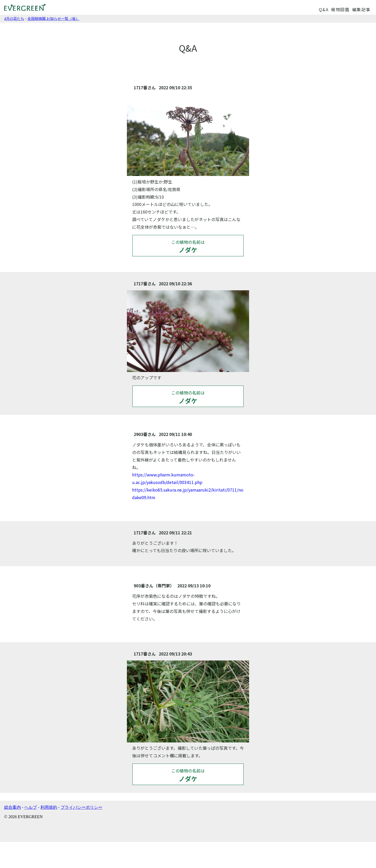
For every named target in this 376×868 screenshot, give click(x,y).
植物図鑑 (340, 9)
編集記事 (361, 9)
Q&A (324, 9)
